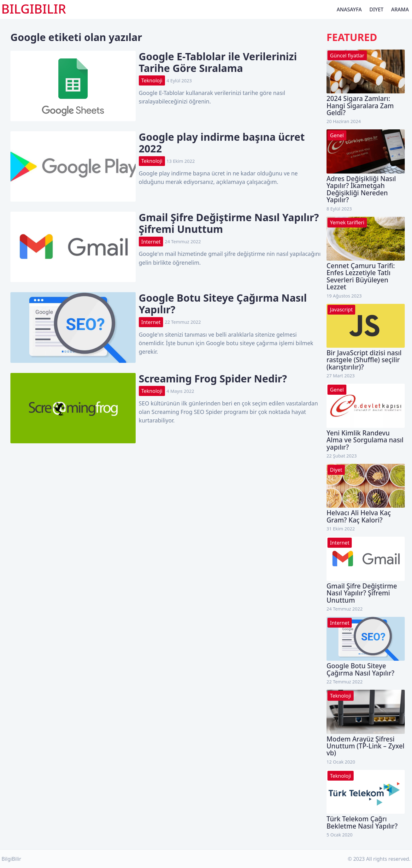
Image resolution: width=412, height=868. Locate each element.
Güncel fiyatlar (347, 56)
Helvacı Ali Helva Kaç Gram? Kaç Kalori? (359, 516)
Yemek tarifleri (347, 222)
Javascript (341, 310)
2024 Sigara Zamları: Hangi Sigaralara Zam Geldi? (360, 106)
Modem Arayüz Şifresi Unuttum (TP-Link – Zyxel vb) (365, 746)
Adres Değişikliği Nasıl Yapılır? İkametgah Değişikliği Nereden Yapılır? (361, 189)
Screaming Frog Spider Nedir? (213, 378)
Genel (337, 135)
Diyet (377, 9)
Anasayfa (349, 9)
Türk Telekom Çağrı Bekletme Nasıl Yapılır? (362, 822)
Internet (151, 242)
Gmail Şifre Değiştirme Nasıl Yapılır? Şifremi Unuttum (229, 223)
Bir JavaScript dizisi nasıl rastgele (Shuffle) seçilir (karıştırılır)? (364, 360)
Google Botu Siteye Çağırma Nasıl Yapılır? (223, 304)
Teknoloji (152, 80)
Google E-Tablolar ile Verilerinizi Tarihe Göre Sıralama (218, 62)
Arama (400, 9)
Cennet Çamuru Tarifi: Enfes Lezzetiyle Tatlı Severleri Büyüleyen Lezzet (361, 276)
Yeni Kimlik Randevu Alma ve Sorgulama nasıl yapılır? (365, 440)
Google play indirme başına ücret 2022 (222, 143)
